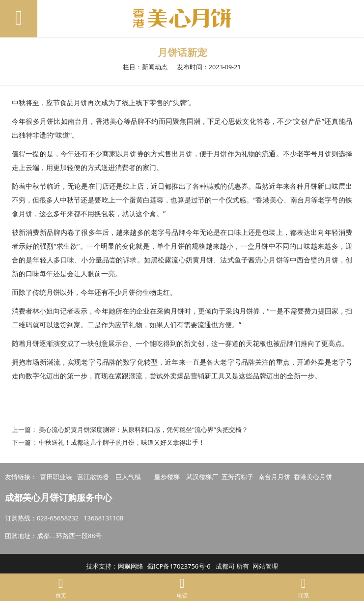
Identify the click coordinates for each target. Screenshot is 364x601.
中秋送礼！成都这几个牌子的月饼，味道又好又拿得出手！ (122, 442)
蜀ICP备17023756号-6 (179, 566)
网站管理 (265, 566)
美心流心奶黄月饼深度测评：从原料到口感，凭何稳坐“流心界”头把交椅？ (143, 429)
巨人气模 (129, 477)
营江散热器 (93, 477)
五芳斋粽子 (238, 477)
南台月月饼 (274, 477)
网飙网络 (131, 566)
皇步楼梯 (167, 477)
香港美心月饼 (313, 477)
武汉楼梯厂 (202, 477)
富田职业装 (56, 477)
